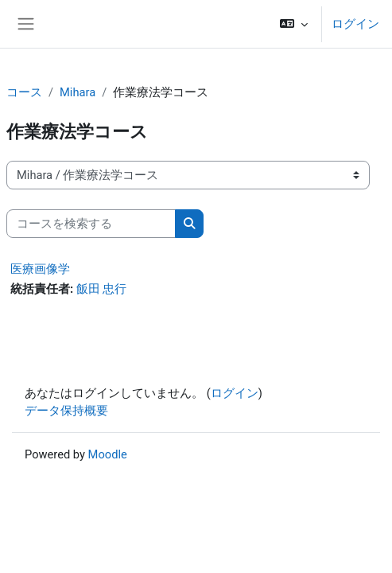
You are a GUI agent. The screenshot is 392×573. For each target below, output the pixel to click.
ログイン (355, 24)
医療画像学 (40, 269)
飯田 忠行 (102, 289)
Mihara (78, 92)
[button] (294, 24)
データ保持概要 (66, 411)
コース (24, 92)
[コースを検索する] (91, 224)
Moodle (108, 454)
